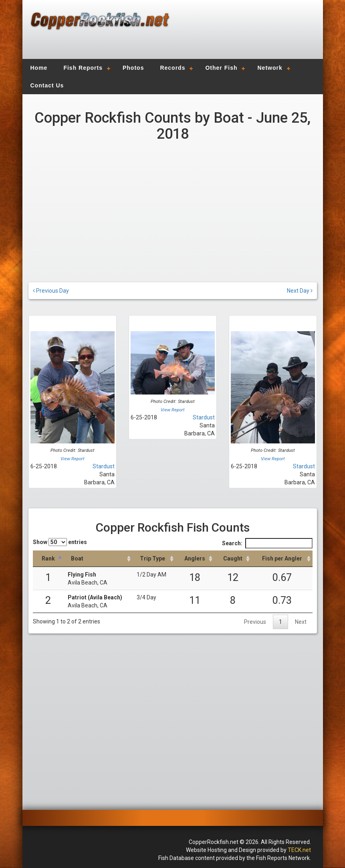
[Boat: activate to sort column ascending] (98, 559)
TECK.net (299, 850)
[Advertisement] (243, 34)
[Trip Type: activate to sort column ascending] (154, 559)
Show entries (60, 542)
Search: (267, 543)
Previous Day (51, 291)
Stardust (104, 466)
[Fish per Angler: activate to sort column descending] (282, 559)
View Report (73, 459)
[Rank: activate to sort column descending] (48, 559)
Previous (255, 622)
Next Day (300, 291)
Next (301, 622)
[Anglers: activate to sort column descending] (195, 559)
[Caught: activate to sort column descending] (233, 559)
